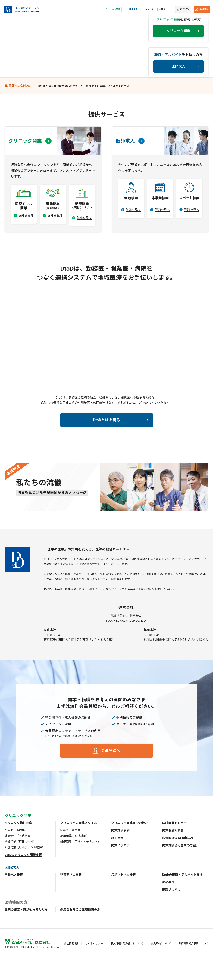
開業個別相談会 (173, 852)
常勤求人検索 (14, 896)
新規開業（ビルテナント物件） (25, 869)
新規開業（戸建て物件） (20, 863)
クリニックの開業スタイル (79, 844)
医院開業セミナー (175, 844)
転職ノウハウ (171, 911)
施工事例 (117, 859)
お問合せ (163, 9)
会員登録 (204, 8)
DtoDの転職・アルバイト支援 (183, 896)
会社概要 (69, 965)
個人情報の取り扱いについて (127, 965)
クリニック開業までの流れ (130, 844)
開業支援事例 (121, 852)
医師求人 (134, 8)
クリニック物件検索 (18, 844)
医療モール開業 (70, 852)
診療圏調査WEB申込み (178, 859)
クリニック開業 (113, 8)
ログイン (185, 8)
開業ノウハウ (121, 867)
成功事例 (168, 904)
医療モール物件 (15, 852)
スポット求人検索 (124, 896)
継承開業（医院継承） (75, 858)
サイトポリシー (94, 965)
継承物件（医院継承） (19, 858)
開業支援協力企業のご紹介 (181, 867)
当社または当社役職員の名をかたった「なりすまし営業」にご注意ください (83, 106)
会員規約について (161, 965)
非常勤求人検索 (71, 896)
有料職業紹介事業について (194, 965)
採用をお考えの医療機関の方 (80, 931)
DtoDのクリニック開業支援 (23, 876)
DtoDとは (150, 9)
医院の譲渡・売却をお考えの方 (26, 931)
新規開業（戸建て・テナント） (80, 863)
